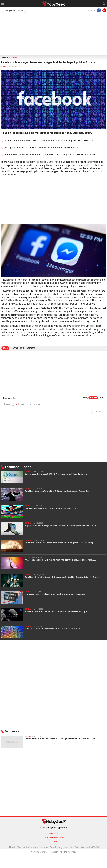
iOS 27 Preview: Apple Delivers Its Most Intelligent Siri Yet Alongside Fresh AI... (60, 560)
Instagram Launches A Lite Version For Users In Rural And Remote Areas (39, 148)
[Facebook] (99, 10)
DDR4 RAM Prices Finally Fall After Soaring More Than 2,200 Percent (55, 594)
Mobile (27, 557)
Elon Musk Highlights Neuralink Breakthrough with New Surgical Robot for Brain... (62, 577)
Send (99, 412)
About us (53, 834)
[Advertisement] (53, 34)
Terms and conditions (53, 838)
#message (32, 348)
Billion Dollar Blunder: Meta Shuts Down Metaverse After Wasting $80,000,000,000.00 (47, 141)
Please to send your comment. (23, 405)
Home (3, 58)
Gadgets (28, 736)
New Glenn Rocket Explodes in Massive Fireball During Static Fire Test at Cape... (60, 543)
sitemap (53, 842)
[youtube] (104, 10)
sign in (14, 404)
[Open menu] (3, 4)
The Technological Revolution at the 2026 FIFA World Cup (50, 508)
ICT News (13, 58)
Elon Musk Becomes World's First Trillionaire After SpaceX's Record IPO (57, 491)
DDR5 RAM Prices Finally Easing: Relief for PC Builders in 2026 (52, 629)
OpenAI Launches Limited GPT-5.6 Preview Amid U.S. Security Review (56, 474)
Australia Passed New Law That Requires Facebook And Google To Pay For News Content (48, 155)
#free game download (13, 11)
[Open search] (104, 4)
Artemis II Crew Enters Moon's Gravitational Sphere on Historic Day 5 (56, 612)
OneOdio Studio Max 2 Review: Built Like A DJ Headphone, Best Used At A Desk (60, 739)
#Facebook (18, 348)
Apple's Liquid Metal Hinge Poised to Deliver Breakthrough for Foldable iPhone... (61, 526)
